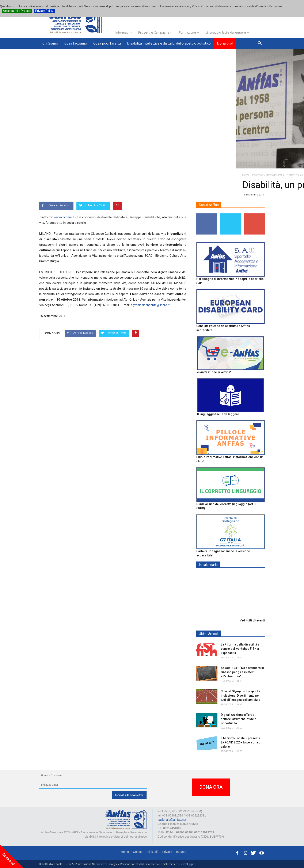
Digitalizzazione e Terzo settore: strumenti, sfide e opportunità (238, 719)
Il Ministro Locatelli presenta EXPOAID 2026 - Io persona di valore (241, 742)
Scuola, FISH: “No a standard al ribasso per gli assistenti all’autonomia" (242, 672)
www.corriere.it (64, 217)
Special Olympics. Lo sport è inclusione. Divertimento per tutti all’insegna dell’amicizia (241, 696)
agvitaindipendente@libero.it (150, 305)
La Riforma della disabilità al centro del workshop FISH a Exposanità (241, 649)
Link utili (153, 852)
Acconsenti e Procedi (17, 11)
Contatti (138, 852)
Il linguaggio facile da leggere (218, 414)
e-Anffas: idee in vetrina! (214, 372)
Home (125, 852)
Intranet (181, 852)
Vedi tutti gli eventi (252, 620)
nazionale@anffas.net (172, 820)
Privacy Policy (44, 11)
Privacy (167, 852)
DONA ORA (211, 787)
